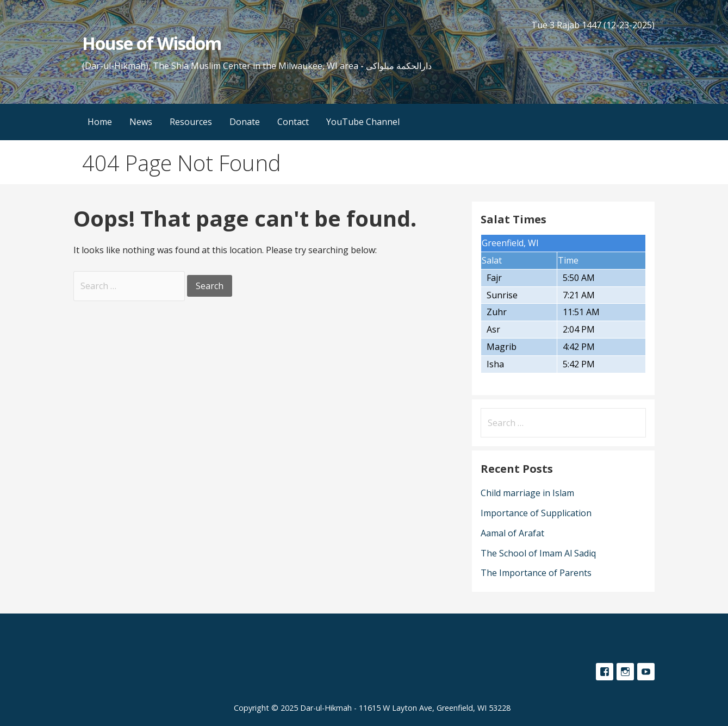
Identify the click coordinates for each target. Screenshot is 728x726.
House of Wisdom (152, 43)
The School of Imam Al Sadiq (538, 553)
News (141, 122)
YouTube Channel (363, 122)
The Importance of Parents (536, 573)
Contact (293, 122)
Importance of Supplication (536, 513)
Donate (245, 122)
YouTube (646, 672)
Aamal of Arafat (512, 533)
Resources (191, 122)
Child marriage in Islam (527, 493)
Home (100, 122)
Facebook (605, 672)
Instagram (625, 672)
